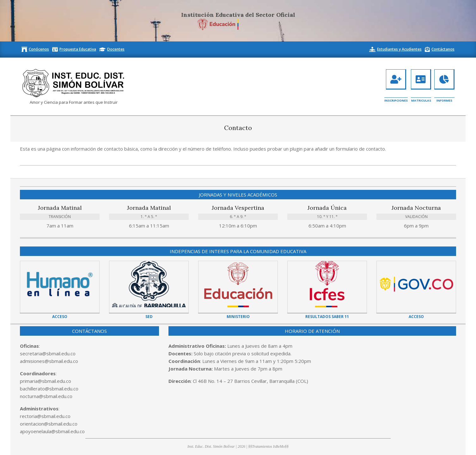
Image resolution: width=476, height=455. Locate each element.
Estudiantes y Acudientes (399, 49)
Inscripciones (396, 100)
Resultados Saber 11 (327, 317)
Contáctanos (443, 49)
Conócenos (39, 49)
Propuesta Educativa (78, 49)
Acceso (60, 317)
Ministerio (238, 317)
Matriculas (421, 100)
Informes (444, 100)
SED (149, 317)
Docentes (116, 49)
